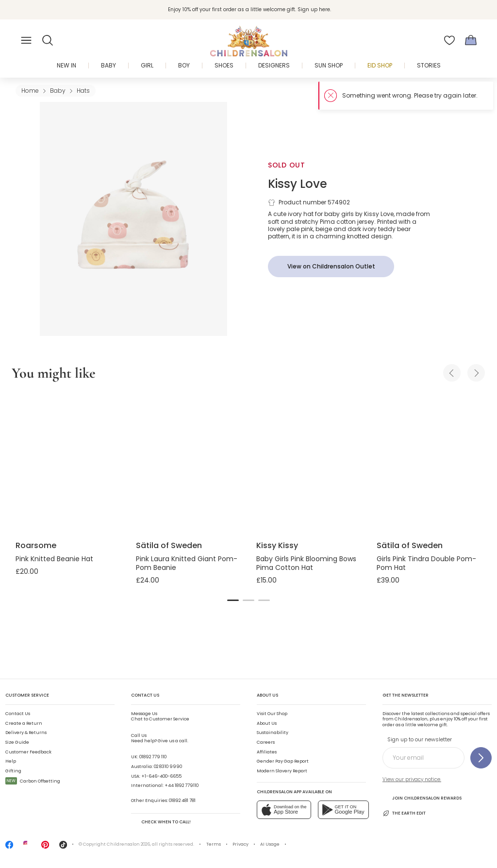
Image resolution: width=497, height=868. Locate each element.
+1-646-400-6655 (161, 776)
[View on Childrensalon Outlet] (331, 267)
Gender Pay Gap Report (283, 761)
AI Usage (270, 844)
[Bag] (471, 40)
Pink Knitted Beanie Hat (54, 559)
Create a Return (24, 723)
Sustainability (273, 733)
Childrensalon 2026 (128, 844)
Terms (214, 844)
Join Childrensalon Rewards (422, 798)
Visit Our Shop (272, 714)
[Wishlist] (449, 40)
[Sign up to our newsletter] (481, 758)
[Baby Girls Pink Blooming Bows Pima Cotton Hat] (309, 463)
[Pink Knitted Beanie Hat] (68, 463)
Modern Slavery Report (282, 771)
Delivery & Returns (26, 733)
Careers (266, 742)
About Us (267, 723)
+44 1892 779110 (182, 785)
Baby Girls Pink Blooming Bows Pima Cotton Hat (306, 563)
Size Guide (17, 742)
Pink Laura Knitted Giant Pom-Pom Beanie (187, 563)
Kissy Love (298, 184)
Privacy (240, 844)
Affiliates (267, 752)
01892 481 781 (182, 801)
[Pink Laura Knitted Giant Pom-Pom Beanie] (188, 463)
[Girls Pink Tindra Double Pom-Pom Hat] (429, 463)
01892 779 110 (153, 757)
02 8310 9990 (168, 767)
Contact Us (18, 714)
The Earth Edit (404, 813)
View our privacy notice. (412, 779)
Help (11, 761)
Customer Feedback (28, 752)
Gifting (13, 771)
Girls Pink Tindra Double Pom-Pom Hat (426, 563)
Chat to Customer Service (160, 717)
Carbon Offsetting (33, 781)
